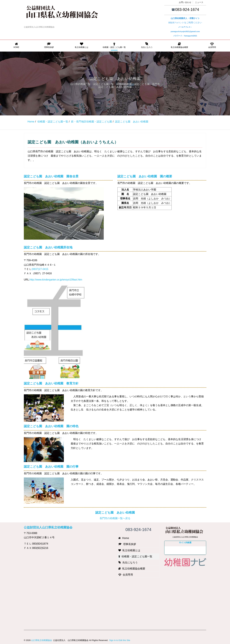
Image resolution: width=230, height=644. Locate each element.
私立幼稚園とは (82, 45)
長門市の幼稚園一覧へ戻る (115, 518)
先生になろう (147, 45)
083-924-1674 (187, 9)
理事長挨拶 (49, 45)
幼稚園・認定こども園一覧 (114, 45)
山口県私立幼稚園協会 (42, 640)
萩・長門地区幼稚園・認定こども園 (91, 122)
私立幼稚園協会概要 (179, 45)
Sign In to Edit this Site (119, 640)
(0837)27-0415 (40, 269)
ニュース (199, 2)
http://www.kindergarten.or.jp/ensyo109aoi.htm (56, 280)
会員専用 (212, 45)
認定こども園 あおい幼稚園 (115, 513)
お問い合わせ (185, 2)
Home (16, 45)
